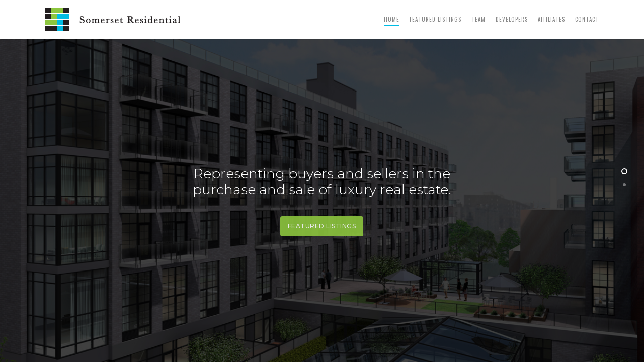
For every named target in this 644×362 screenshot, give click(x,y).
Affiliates (551, 19)
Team (478, 19)
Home (392, 19)
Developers (512, 19)
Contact (587, 19)
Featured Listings (435, 19)
